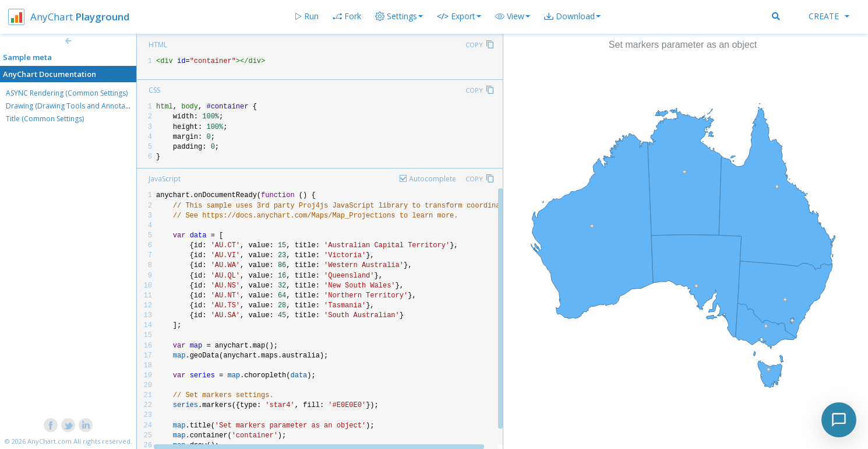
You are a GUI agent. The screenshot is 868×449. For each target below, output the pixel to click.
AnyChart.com (50, 441)
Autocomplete (433, 179)
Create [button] (829, 16)
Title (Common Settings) (45, 119)
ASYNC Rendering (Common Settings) (67, 93)
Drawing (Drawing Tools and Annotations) (75, 106)
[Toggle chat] (839, 420)
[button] (513, 16)
